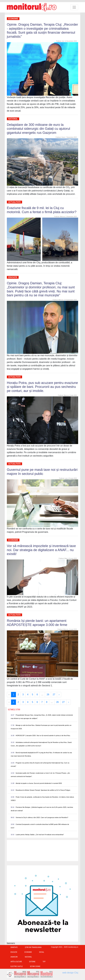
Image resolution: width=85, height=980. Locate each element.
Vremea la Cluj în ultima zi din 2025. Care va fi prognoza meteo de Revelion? (42, 817)
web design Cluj (70, 973)
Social (42, 952)
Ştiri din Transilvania (33, 947)
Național (13, 119)
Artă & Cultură (16, 962)
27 (54, 695)
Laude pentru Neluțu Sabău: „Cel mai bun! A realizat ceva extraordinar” (40, 835)
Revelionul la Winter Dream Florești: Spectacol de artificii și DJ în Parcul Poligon (43, 790)
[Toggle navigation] (74, 7)
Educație (13, 277)
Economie (13, 19)
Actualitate (14, 202)
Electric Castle (17, 966)
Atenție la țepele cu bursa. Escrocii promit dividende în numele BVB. (39, 783)
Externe (32, 962)
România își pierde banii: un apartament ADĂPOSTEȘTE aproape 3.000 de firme (37, 623)
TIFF (44, 962)
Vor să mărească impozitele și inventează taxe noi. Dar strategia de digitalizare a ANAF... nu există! (41, 550)
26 (48, 695)
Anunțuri (14, 957)
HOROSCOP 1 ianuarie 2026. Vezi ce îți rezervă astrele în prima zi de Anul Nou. (43, 735)
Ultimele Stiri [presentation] (14, 710)
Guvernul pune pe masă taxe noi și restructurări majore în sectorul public (42, 472)
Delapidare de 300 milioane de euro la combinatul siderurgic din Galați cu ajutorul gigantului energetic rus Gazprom (38, 129)
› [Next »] (59, 695)
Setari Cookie (35, 966)
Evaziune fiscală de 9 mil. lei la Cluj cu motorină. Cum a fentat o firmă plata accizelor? (42, 210)
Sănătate (14, 947)
